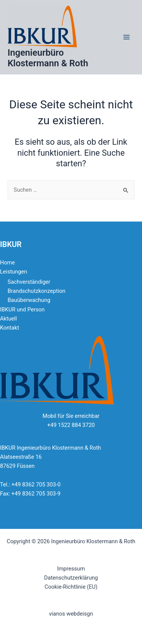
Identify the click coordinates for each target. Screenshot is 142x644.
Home (7, 263)
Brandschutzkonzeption (37, 291)
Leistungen (13, 272)
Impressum (71, 569)
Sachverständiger (29, 282)
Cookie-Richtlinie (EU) (71, 587)
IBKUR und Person (22, 309)
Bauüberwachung (29, 300)
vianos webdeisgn (71, 614)
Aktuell (9, 319)
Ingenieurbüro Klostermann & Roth (48, 58)
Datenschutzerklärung (71, 578)
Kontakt (9, 328)
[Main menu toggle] (126, 37)
